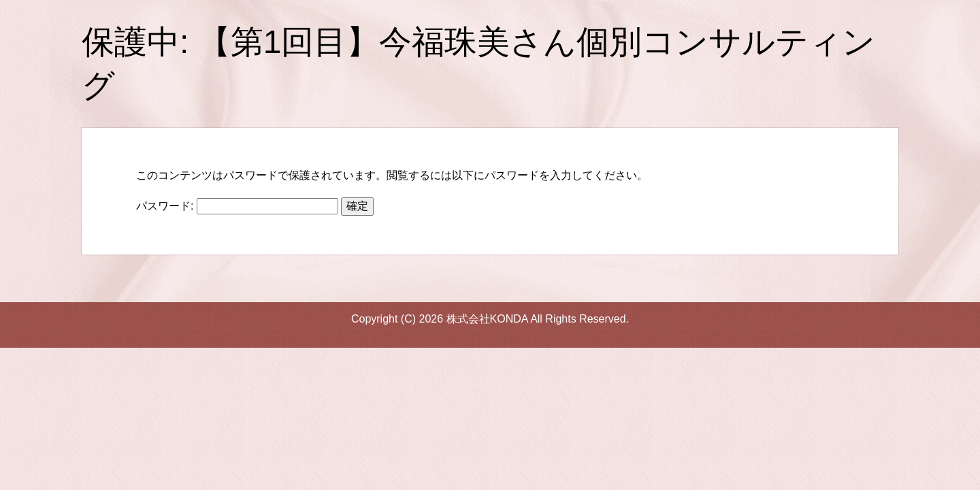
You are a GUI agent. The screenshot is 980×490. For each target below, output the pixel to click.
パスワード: (237, 206)
